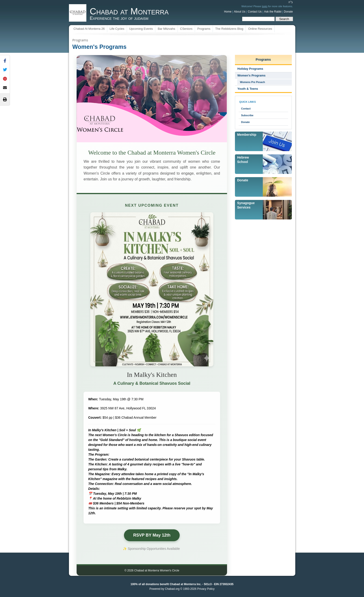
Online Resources (260, 29)
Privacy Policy (206, 589)
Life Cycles (117, 29)
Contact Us (255, 12)
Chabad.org (172, 589)
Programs (204, 29)
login (265, 6)
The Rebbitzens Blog (229, 29)
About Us (240, 12)
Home (228, 12)
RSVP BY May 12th (152, 535)
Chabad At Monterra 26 (89, 29)
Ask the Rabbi (273, 12)
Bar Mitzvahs (166, 29)
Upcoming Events (141, 29)
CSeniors (186, 29)
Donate (288, 12)
